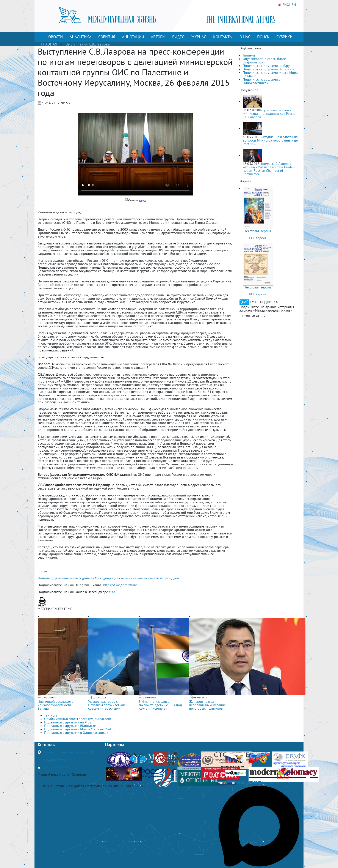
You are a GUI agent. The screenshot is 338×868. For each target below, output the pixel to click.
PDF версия (258, 238)
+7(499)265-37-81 (55, 767)
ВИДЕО (178, 37)
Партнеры (114, 745)
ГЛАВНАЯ (49, 44)
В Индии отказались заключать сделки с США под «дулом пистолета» (160, 705)
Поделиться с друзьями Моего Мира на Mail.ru (270, 74)
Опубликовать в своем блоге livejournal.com (264, 60)
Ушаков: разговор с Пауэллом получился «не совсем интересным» (107, 705)
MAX (112, 592)
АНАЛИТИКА (81, 37)
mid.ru (42, 571)
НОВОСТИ (54, 37)
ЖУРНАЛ (199, 37)
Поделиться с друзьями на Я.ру (266, 66)
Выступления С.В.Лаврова (88, 44)
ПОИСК (263, 37)
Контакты (47, 745)
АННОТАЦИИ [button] (133, 37)
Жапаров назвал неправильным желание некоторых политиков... (207, 705)
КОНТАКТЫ (223, 37)
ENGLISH (287, 5)
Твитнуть (249, 55)
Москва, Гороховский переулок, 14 (68, 752)
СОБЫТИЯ (107, 37)
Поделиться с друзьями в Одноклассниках (262, 81)
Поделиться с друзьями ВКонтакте (268, 69)
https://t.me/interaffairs (120, 585)
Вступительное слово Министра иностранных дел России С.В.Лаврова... (270, 113)
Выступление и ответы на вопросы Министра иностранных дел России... (271, 140)
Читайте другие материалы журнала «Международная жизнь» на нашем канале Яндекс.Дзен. (109, 578)
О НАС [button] (245, 37)
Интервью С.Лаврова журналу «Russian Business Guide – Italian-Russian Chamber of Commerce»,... (269, 169)
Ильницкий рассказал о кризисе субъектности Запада (56, 705)
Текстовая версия (258, 231)
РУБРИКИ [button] (284, 37)
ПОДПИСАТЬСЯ (254, 316)
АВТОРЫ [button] (158, 37)
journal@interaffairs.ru (55, 760)
